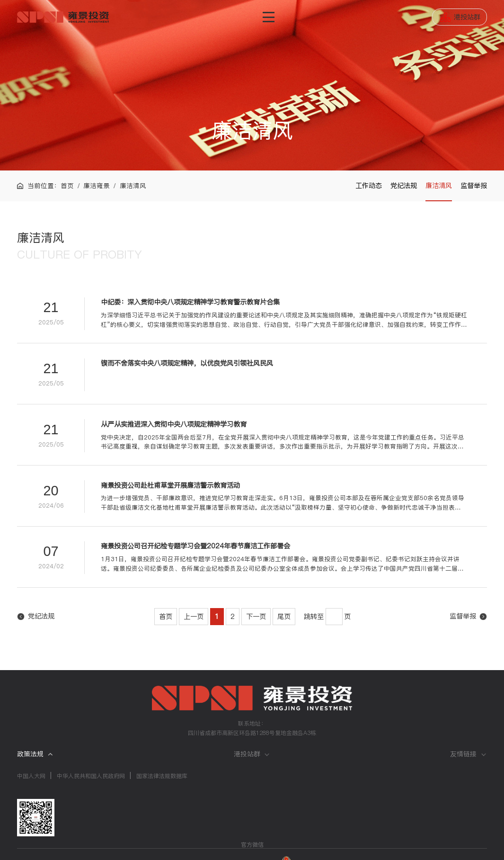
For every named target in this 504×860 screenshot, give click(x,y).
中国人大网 (31, 776)
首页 (67, 186)
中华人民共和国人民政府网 (91, 776)
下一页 (256, 617)
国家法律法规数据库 (162, 776)
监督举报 (474, 186)
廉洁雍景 (97, 186)
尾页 (284, 617)
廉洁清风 (439, 186)
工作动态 (369, 186)
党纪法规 (404, 186)
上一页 (194, 617)
